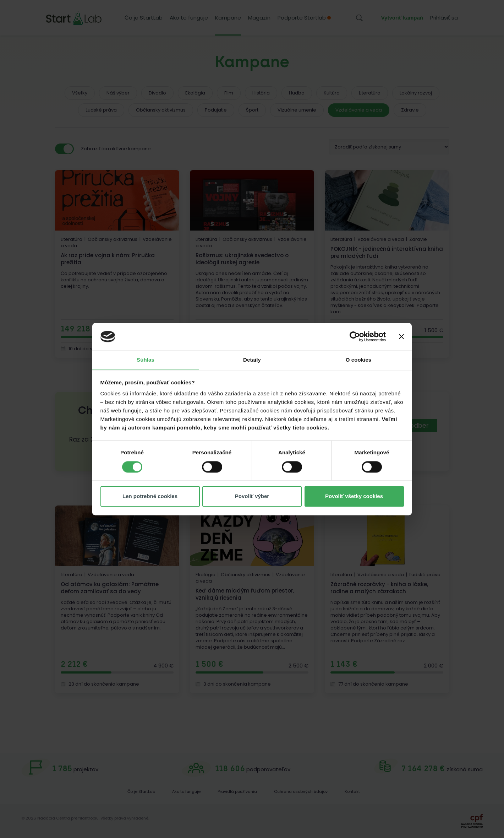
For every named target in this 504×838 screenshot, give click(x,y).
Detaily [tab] (252, 360)
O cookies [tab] (359, 360)
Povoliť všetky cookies (354, 496)
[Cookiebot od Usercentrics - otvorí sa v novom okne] (355, 336)
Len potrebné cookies (150, 496)
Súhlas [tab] (146, 360)
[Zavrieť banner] (401, 336)
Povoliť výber (252, 496)
